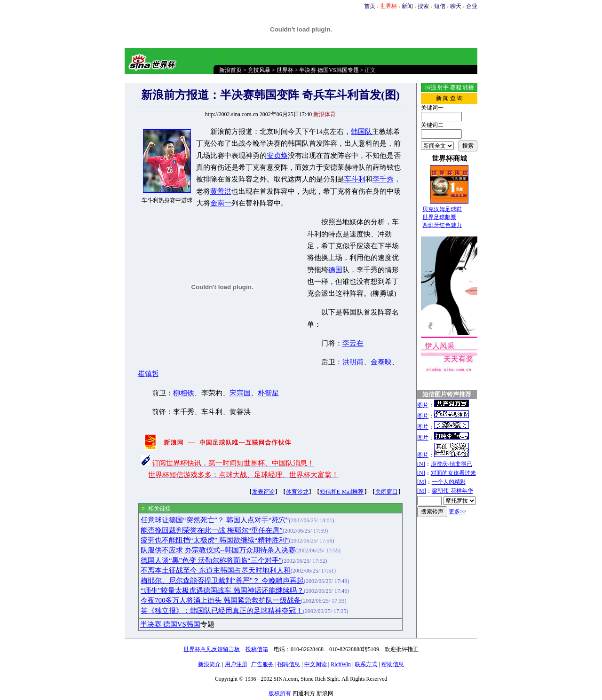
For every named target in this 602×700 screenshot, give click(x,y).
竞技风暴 (259, 70)
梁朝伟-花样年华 (452, 491)
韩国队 (361, 132)
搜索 (423, 6)
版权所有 (280, 693)
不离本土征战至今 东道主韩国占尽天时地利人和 (216, 570)
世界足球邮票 (439, 217)
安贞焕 (277, 156)
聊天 (456, 6)
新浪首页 (230, 70)
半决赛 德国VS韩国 (170, 624)
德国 (335, 270)
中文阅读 (316, 664)
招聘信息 (289, 664)
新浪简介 (209, 664)
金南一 (221, 203)
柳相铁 (184, 393)
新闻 (407, 6)
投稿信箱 (257, 649)
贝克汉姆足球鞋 (442, 209)
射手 (443, 87)
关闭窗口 (387, 492)
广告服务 (262, 664)
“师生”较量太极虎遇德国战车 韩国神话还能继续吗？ (222, 590)
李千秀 (383, 179)
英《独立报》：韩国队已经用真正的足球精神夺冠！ (222, 611)
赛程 (456, 87)
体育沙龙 (297, 492)
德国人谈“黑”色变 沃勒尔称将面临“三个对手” (211, 560)
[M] (422, 482)
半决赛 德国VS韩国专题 (329, 70)
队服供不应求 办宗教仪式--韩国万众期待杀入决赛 (218, 550)
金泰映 (381, 362)
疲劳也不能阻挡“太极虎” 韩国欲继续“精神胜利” (215, 540)
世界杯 (285, 70)
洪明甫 (353, 362)
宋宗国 (240, 393)
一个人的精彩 (449, 482)
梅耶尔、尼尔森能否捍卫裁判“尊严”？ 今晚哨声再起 (222, 581)
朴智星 (268, 393)
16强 (430, 87)
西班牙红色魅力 (442, 225)
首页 (370, 6)
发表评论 (263, 492)
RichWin (341, 664)
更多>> (458, 511)
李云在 (353, 343)
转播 (468, 87)
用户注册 (236, 664)
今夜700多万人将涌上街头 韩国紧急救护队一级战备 (221, 600)
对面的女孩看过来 (453, 473)
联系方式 (366, 664)
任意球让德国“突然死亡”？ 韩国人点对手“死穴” (215, 520)
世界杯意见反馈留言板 (212, 649)
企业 (472, 6)
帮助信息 (393, 664)
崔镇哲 (148, 374)
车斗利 (355, 179)
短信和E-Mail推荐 (342, 492)
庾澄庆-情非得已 (451, 464)
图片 (423, 405)
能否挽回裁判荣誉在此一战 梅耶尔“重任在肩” (212, 530)
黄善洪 (221, 191)
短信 (440, 6)
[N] (421, 464)
